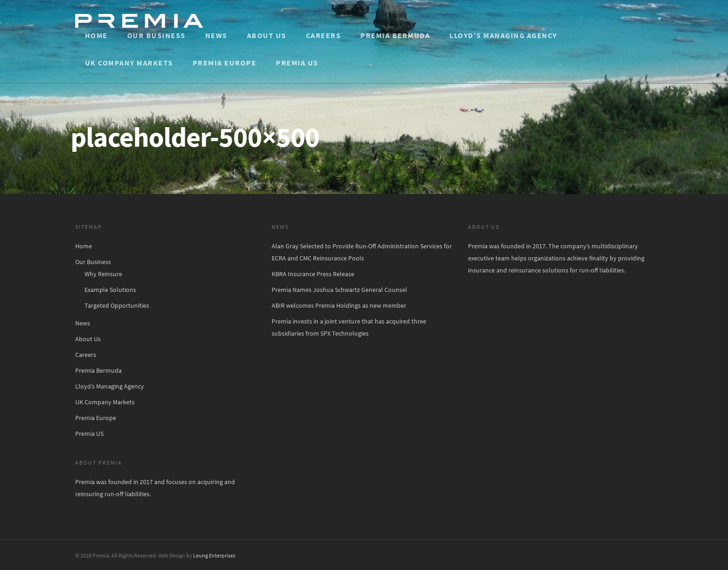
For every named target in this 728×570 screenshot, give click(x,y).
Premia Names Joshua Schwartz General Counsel (339, 290)
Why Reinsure (103, 274)
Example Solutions (110, 290)
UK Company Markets (129, 63)
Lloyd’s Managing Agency (503, 35)
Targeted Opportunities (117, 305)
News (216, 35)
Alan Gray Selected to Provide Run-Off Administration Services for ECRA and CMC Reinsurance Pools (362, 252)
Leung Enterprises (214, 555)
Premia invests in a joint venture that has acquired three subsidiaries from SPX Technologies (349, 327)
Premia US (297, 63)
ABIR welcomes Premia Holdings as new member (339, 305)
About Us (267, 35)
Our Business (156, 35)
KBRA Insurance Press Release (313, 274)
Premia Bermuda (395, 35)
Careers (324, 35)
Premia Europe (225, 63)
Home (96, 35)
